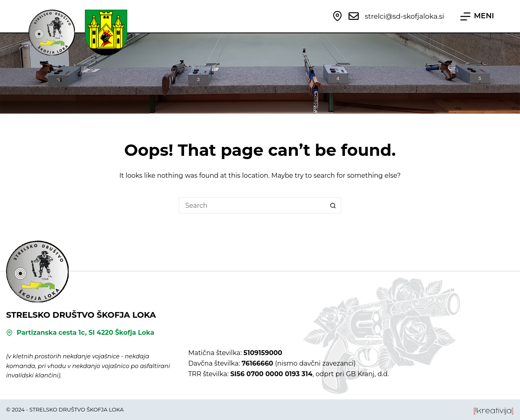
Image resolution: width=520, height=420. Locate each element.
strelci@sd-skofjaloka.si (404, 16)
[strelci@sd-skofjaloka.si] (354, 16)
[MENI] (477, 16)
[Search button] (333, 205)
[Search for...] (252, 205)
